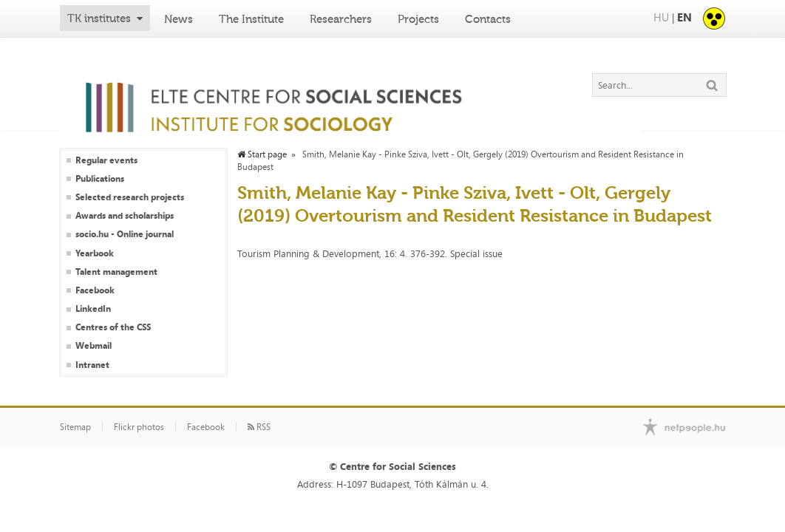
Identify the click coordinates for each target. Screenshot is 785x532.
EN (684, 17)
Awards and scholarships (125, 216)
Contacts (488, 19)
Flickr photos (139, 427)
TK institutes (99, 18)
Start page (262, 154)
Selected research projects (130, 197)
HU (661, 17)
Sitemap (75, 427)
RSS (259, 427)
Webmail (94, 346)
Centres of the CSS (113, 327)
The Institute (251, 19)
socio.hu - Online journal (125, 234)
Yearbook (95, 253)
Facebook (95, 290)
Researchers (341, 19)
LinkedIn (93, 309)
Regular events (106, 160)
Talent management (116, 272)
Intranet (92, 365)
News (179, 19)
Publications (100, 179)
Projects (418, 19)
